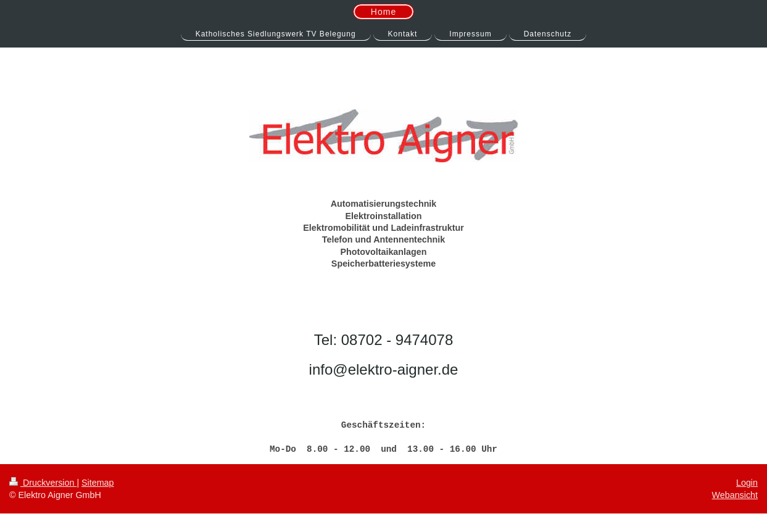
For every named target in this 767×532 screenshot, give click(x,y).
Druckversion (43, 483)
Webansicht (735, 495)
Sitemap (97, 483)
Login (747, 483)
